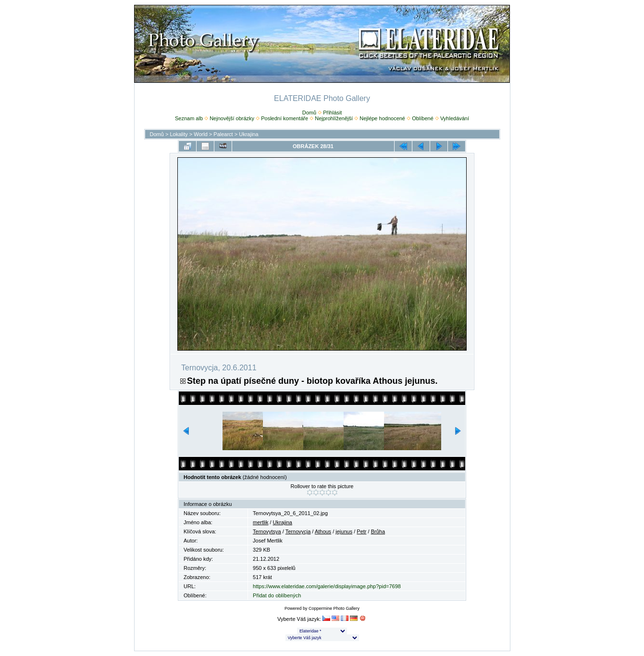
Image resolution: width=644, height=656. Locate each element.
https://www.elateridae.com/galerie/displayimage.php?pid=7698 (327, 586)
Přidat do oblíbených (277, 595)
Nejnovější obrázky (232, 118)
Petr (361, 531)
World (201, 134)
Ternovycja (298, 531)
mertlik (260, 522)
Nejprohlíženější (334, 118)
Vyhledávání (455, 118)
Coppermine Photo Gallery (334, 608)
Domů (309, 113)
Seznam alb (189, 118)
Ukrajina (248, 134)
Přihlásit (332, 113)
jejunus (344, 531)
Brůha (378, 531)
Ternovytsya (267, 531)
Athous (323, 531)
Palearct (223, 134)
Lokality (179, 134)
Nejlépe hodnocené (382, 118)
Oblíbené (423, 118)
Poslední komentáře (285, 118)
